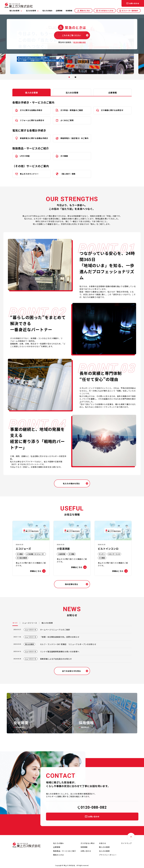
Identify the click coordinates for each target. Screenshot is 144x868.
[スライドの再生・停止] (75, 77)
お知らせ (102, 843)
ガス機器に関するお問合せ (112, 110)
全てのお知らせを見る (71, 671)
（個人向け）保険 (68, 174)
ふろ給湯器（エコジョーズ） (35, 554)
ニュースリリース (30, 623)
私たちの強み (47, 11)
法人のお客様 (31, 11)
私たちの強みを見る (71, 483)
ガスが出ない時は (88, 843)
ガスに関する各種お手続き (31, 110)
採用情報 (69, 11)
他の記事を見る (71, 584)
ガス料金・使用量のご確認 (72, 110)
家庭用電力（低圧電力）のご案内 (74, 138)
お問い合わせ (134, 3)
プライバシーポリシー (108, 855)
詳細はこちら (36, 571)
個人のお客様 (14, 11)
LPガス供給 (25, 156)
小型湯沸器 (62, 554)
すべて (15, 623)
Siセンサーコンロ (114, 554)
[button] (69, 77)
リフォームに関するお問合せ (32, 120)
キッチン (102, 554)
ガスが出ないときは (106, 11)
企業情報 (59, 11)
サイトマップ (126, 843)
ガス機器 (64, 156)
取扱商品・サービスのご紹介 (65, 851)
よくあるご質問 (67, 120)
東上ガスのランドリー (29, 174)
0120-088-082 (94, 807)
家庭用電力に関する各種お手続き (34, 138)
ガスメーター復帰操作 (130, 11)
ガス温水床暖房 (22, 558)
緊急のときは (85, 11)
